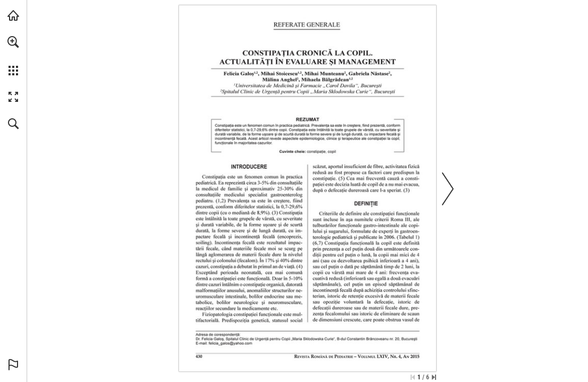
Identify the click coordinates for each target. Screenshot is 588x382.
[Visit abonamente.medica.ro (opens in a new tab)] (13, 15)
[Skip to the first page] (413, 377)
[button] (13, 42)
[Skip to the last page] (434, 377)
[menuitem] (13, 56)
